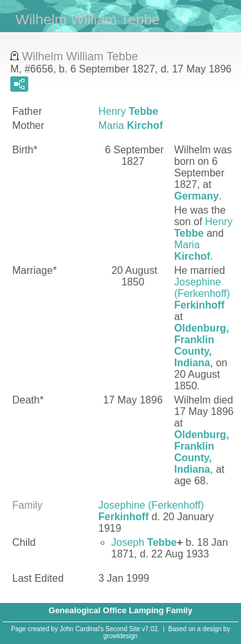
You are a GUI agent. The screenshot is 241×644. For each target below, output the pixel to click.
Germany (196, 196)
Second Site (123, 629)
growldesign (121, 636)
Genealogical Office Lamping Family (121, 610)
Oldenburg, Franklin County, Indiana (201, 345)
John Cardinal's (82, 629)
